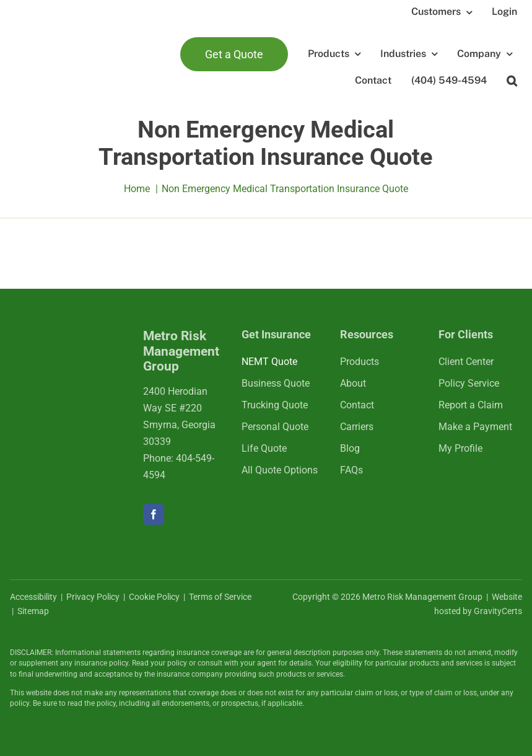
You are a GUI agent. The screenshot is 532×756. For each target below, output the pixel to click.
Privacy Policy (93, 597)
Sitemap (33, 611)
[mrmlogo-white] (66, 343)
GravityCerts (498, 611)
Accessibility (33, 597)
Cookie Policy (154, 597)
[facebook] (154, 514)
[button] (512, 81)
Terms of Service (220, 597)
